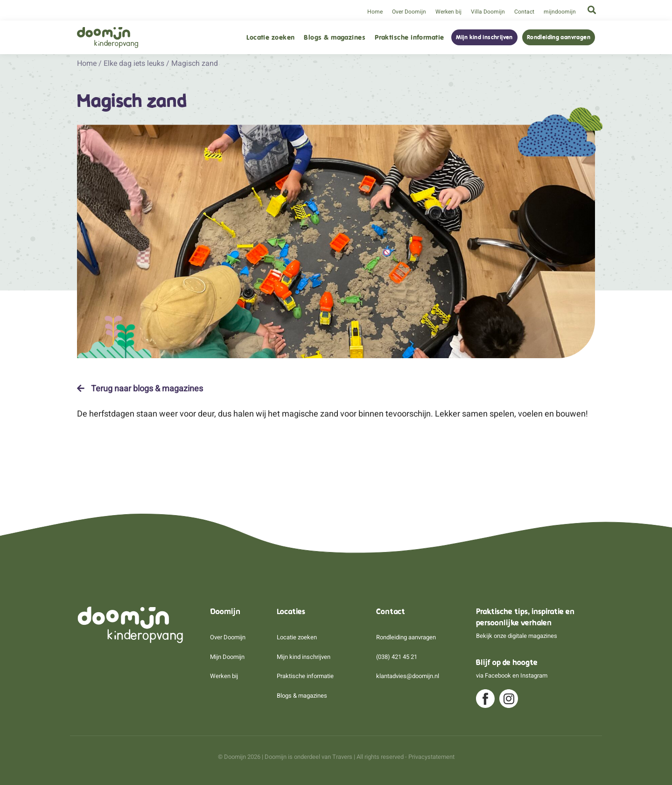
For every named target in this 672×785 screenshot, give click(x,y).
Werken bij (448, 12)
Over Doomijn (409, 12)
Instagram (534, 675)
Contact (524, 12)
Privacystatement (431, 757)
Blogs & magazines (335, 38)
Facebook (498, 675)
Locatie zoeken (270, 38)
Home (375, 12)
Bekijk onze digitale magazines (517, 636)
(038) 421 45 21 (397, 657)
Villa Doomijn (488, 12)
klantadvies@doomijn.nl (408, 676)
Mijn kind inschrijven (484, 37)
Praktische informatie (409, 38)
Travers (342, 757)
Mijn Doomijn (227, 657)
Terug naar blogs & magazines (140, 389)
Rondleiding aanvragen (559, 37)
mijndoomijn (560, 12)
